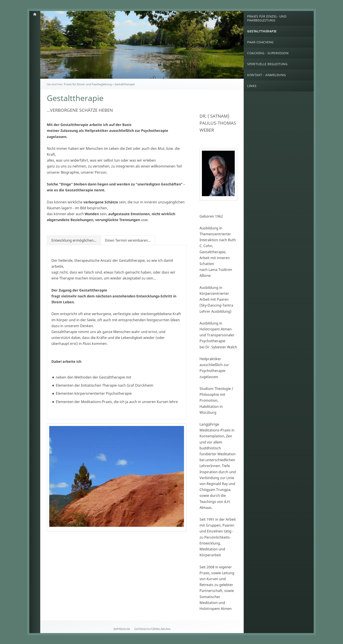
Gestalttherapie (125, 84)
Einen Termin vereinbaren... (128, 240)
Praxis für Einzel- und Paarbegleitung (88, 84)
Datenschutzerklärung (152, 629)
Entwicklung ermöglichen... (74, 240)
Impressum (122, 629)
